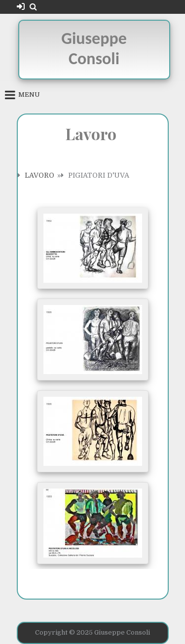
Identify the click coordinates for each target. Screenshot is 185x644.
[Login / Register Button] (21, 7)
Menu (29, 95)
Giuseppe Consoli (94, 48)
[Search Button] (33, 7)
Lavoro (39, 175)
